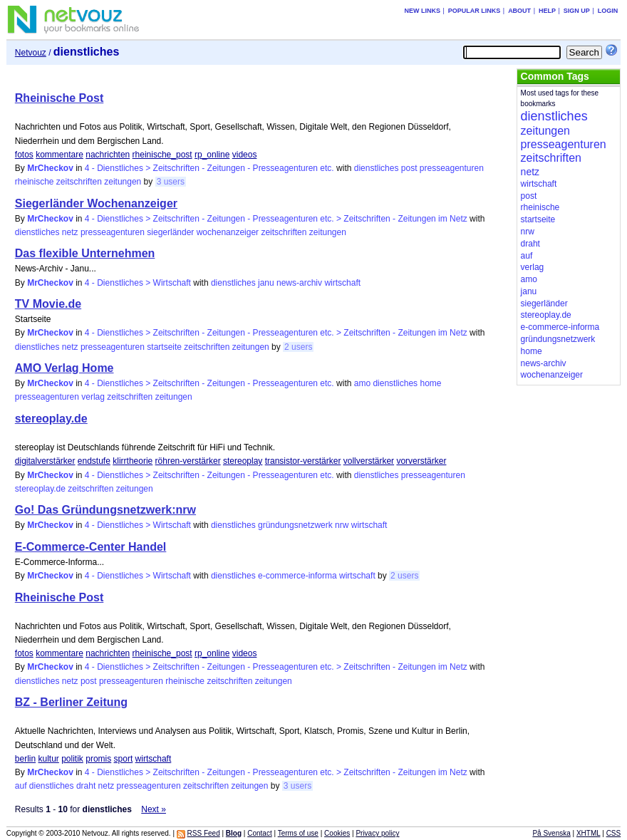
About (519, 11)
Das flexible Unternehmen (85, 253)
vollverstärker (369, 461)
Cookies (337, 833)
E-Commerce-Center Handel (91, 547)
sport (124, 759)
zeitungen (123, 182)
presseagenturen (452, 168)
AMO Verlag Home (64, 368)
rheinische (35, 182)
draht (86, 786)
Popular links (475, 11)
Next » (154, 809)
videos (245, 155)
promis (98, 759)
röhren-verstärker (188, 461)
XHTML (589, 833)
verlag (93, 397)
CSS (614, 833)
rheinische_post (162, 155)
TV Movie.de (48, 304)
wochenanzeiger (228, 232)
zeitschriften (79, 182)
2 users (298, 347)
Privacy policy (377, 833)
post (409, 168)
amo (362, 383)
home (430, 383)
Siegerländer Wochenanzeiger (96, 203)
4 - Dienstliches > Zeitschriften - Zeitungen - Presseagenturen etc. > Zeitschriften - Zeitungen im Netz (276, 219)
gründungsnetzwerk (295, 525)
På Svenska (551, 833)
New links (422, 11)
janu (266, 283)
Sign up (577, 11)
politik (72, 759)
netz (70, 232)
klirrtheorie (133, 461)
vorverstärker (421, 461)
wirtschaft (342, 283)
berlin (25, 759)
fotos (24, 155)
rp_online (212, 155)
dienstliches (377, 168)
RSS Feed (204, 833)
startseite (164, 347)
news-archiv (299, 283)
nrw (342, 525)
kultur (49, 759)
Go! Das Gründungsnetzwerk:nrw (105, 510)
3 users (171, 182)
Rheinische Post (59, 98)
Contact (259, 833)
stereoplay (243, 461)
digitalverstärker (45, 461)
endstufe (94, 461)
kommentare (59, 155)
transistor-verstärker (303, 461)
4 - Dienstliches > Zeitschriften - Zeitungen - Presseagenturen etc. (209, 168)
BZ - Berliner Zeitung (71, 702)
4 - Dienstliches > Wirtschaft (138, 283)
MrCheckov (50, 168)
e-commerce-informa (297, 576)
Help (547, 11)
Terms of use (298, 833)
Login (608, 11)
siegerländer (170, 232)
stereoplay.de (51, 419)
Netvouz (31, 53)
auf (21, 786)
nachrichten (108, 155)
